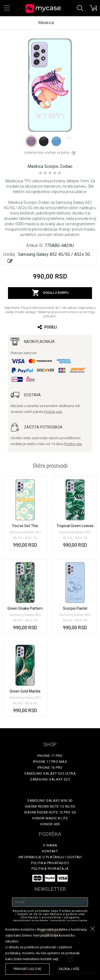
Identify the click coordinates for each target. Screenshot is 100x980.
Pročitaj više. (53, 412)
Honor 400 (50, 824)
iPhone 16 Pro (50, 768)
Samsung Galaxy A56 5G (50, 800)
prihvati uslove (27, 969)
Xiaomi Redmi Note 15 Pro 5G (50, 812)
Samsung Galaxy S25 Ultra (50, 773)
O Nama (50, 845)
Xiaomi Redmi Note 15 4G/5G (50, 806)
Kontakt (50, 851)
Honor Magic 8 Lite (50, 818)
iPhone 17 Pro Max (50, 762)
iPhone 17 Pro (50, 756)
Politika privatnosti (50, 863)
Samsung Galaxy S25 (50, 779)
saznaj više (69, 969)
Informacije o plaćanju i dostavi (50, 857)
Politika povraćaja (50, 869)
